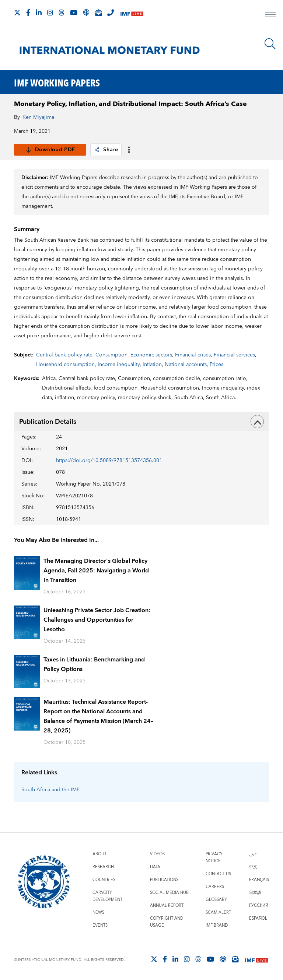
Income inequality (119, 365)
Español (258, 918)
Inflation (152, 365)
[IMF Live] (132, 13)
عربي (253, 854)
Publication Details (141, 422)
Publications (164, 880)
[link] (97, 150)
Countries (104, 880)
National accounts (186, 365)
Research (103, 867)
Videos (157, 854)
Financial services (234, 355)
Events (100, 925)
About (99, 854)
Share (106, 150)
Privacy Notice (214, 857)
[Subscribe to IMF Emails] (98, 13)
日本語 (255, 893)
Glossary (216, 900)
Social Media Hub (169, 893)
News (98, 912)
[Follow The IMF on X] (17, 13)
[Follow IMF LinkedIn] (39, 13)
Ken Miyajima (38, 117)
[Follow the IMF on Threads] (62, 13)
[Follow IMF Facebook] (28, 13)
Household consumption (65, 365)
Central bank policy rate (64, 355)
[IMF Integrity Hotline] (111, 13)
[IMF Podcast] (86, 13)
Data (155, 867)
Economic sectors (151, 355)
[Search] (270, 44)
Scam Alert (218, 912)
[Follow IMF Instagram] (50, 13)
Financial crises (193, 355)
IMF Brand (217, 925)
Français (259, 880)
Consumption (111, 355)
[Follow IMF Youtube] (74, 13)
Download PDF (50, 150)
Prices (216, 365)
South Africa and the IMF (50, 790)
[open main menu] (270, 15)
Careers (215, 887)
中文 (253, 867)
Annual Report (167, 906)
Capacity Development (107, 896)
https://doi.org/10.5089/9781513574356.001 (109, 461)
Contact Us (218, 874)
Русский (259, 906)
